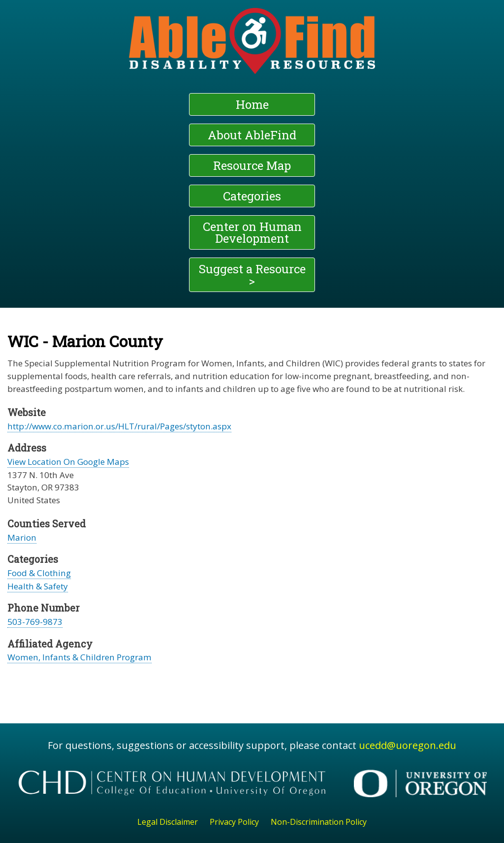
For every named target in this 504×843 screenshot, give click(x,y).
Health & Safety (38, 586)
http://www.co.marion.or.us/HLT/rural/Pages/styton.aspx (119, 426)
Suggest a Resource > (252, 275)
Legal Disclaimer (168, 822)
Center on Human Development (252, 232)
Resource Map (252, 165)
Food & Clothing (39, 573)
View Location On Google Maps (68, 462)
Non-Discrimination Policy (319, 822)
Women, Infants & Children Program (79, 657)
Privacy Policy (234, 822)
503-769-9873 (35, 622)
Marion (22, 537)
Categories (252, 196)
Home (252, 104)
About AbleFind (252, 135)
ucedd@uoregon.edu (408, 745)
